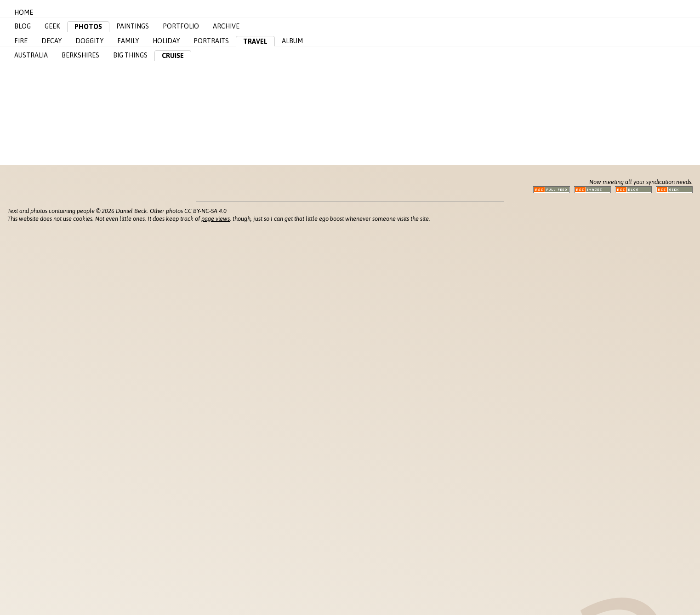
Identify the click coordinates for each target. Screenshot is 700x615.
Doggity (89, 41)
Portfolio (181, 26)
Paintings (133, 26)
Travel (255, 41)
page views (216, 219)
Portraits (211, 41)
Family (128, 41)
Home (24, 12)
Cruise (173, 56)
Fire (21, 41)
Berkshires (80, 55)
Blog (23, 26)
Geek (52, 26)
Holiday (166, 41)
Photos (88, 27)
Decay (51, 41)
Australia (31, 55)
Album (292, 41)
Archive (226, 26)
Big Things (130, 55)
